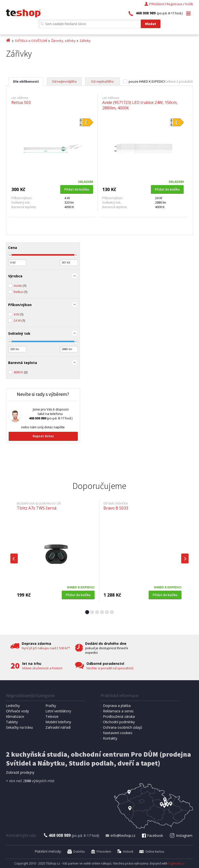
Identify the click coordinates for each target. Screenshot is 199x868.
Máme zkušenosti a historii (42, 668)
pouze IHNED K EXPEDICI (147, 81)
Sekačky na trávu (19, 727)
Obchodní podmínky (119, 722)
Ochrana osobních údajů (123, 727)
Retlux (20, 292)
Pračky (51, 706)
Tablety (12, 722)
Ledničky (13, 706)
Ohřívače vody (17, 711)
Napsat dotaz (43, 436)
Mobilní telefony (58, 722)
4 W (18, 314)
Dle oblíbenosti (26, 81)
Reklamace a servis (118, 711)
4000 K (20, 372)
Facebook (152, 835)
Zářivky (85, 41)
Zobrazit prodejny (20, 772)
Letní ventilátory (58, 711)
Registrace (175, 4)
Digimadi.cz (176, 863)
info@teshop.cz (120, 835)
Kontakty (110, 738)
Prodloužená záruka (119, 716)
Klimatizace (15, 716)
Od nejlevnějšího (64, 81)
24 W (19, 320)
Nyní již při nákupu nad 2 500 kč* (46, 648)
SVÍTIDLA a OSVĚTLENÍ (31, 41)
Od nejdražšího (102, 81)
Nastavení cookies (118, 733)
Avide (20, 286)
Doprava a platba (117, 706)
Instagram (181, 835)
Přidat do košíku (77, 189)
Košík (189, 4)
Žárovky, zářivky (63, 41)
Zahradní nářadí (58, 727)
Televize (52, 716)
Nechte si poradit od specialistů (110, 668)
